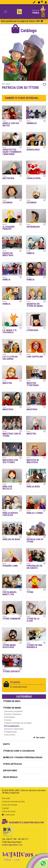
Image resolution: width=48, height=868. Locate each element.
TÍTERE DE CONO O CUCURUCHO (19, 751)
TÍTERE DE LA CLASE (33, 620)
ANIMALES (32, 123)
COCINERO (32, 203)
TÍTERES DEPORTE (11, 671)
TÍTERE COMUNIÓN (11, 619)
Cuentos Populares (13, 714)
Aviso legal (6, 798)
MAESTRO (31, 434)
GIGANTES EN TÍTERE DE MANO (35, 305)
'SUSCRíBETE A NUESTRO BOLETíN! (23, 822)
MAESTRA (7, 383)
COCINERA (7, 203)
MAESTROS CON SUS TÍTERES (10, 461)
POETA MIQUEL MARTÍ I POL (10, 593)
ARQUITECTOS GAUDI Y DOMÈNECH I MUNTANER (12, 152)
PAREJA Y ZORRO (35, 513)
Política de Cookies (9, 811)
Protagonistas (10, 732)
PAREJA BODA (33, 487)
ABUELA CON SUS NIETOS (11, 124)
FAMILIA (31, 253)
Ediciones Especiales (14, 729)
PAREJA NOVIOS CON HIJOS (10, 514)
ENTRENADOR (33, 227)
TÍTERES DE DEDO (12, 701)
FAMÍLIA (31, 280)
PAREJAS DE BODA (11, 539)
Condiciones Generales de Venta (13, 802)
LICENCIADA (32, 330)
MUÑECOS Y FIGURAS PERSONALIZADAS (23, 757)
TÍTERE (30, 592)
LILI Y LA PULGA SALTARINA (10, 358)
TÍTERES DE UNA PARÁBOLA (34, 646)
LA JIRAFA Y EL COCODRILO (10, 331)
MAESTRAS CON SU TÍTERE (12, 435)
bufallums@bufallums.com (12, 845)
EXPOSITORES (10, 771)
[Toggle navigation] (6, 12)
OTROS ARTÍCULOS (12, 764)
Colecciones (10, 735)
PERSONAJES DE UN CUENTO (34, 567)
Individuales (10, 717)
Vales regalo (10, 777)
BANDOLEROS (33, 150)
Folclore (8, 720)
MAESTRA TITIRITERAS (33, 384)
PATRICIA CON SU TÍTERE (35, 541)
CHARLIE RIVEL (34, 178)
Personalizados (12, 726)
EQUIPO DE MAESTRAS (8, 254)
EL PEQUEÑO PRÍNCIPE (9, 228)
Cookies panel (8, 815)
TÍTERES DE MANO (12, 708)
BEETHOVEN (8, 178)
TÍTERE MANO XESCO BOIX (9, 646)
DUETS (6, 744)
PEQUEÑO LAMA (10, 566)
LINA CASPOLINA (35, 357)
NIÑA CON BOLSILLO (7, 488)
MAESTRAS (8, 409)
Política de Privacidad (10, 805)
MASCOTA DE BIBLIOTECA (33, 461)
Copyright (5, 808)
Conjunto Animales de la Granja (18, 723)
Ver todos (41, 738)
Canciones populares (14, 711)
